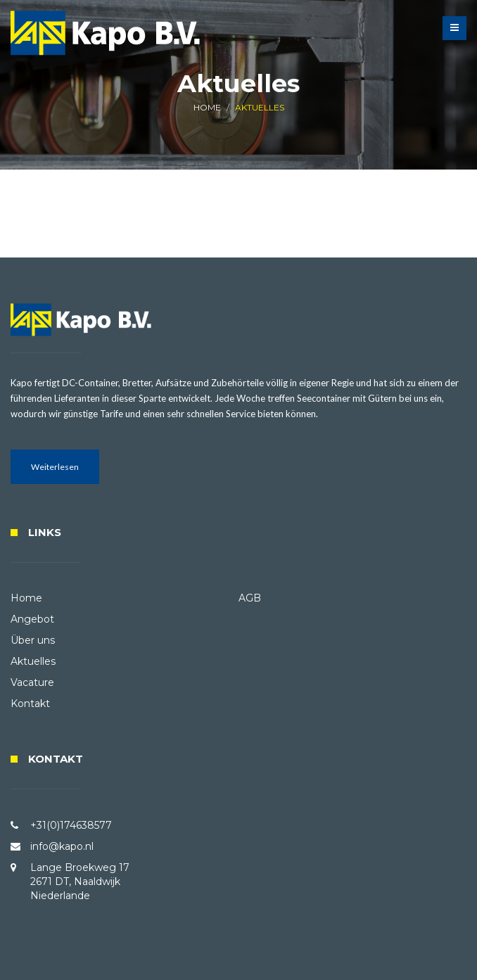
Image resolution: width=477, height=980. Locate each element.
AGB (250, 598)
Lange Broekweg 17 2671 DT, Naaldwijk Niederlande (80, 882)
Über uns (33, 640)
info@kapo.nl (62, 846)
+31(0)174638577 (71, 825)
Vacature (32, 682)
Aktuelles (33, 661)
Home (26, 598)
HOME (207, 107)
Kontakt (30, 704)
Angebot (32, 619)
